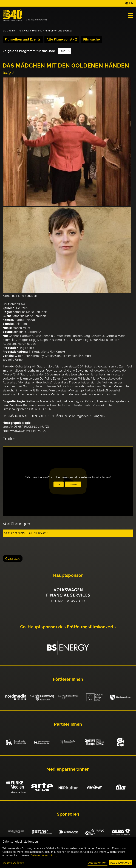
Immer (73, 484)
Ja (59, 484)
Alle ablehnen (97, 863)
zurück (14, 558)
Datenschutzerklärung (44, 855)
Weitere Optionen (13, 863)
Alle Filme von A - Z (62, 39)
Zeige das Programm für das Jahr (29, 51)
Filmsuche (92, 39)
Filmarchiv (36, 31)
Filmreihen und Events (58, 31)
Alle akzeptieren (121, 863)
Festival (23, 31)
